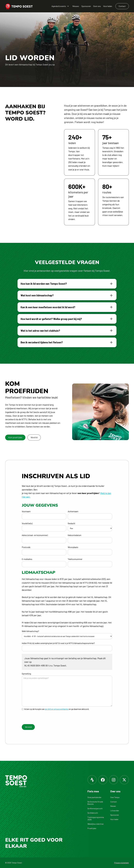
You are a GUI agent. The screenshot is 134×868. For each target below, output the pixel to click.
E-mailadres (27, 559)
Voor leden (108, 6)
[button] (60, 6)
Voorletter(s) (27, 523)
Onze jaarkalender (94, 797)
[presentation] (41, 718)
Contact (114, 802)
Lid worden (115, 811)
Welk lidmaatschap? (30, 631)
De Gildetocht (93, 813)
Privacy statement (122, 863)
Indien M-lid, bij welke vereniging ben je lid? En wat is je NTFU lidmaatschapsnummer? (58, 643)
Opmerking (26, 674)
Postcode (26, 547)
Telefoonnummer (75, 559)
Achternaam (73, 511)
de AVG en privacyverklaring (57, 709)
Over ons (97, 6)
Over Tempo (115, 797)
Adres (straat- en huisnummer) (35, 535)
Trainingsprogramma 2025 (96, 818)
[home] (20, 6)
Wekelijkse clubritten (96, 824)
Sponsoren (86, 6)
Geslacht (72, 523)
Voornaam (26, 511)
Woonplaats (73, 547)
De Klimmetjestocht (95, 808)
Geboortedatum (75, 535)
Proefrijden (92, 828)
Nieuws (76, 6)
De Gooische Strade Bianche (95, 803)
